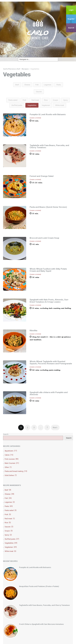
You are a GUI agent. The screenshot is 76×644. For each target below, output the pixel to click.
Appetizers (11, 451)
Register (71, 19)
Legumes (48, 85)
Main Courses (12, 463)
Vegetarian (46, 105)
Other (8, 467)
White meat (60, 105)
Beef (17, 85)
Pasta (59, 85)
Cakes (9, 455)
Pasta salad (13, 100)
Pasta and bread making (16, 471)
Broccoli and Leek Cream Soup (44, 238)
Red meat (35, 100)
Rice (46, 100)
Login (71, 10)
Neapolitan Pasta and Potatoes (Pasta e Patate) (39, 586)
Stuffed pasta (17, 105)
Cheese (27, 85)
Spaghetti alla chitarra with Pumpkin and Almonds (49, 393)
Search (71, 28)
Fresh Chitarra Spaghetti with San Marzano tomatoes (41, 624)
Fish (37, 85)
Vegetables (32, 105)
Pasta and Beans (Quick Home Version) (48, 207)
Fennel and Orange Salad (42, 176)
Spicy (65, 100)
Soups (55, 100)
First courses (12, 459)
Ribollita (33, 331)
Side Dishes (11, 475)
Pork (24, 100)
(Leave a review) (35, 118)
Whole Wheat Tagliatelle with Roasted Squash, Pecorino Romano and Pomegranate (51, 363)
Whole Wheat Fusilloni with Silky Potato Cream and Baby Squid (48, 270)
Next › (55, 428)
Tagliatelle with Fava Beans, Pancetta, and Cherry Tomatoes (49, 147)
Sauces (39, 92)
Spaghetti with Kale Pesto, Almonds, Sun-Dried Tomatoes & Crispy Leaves (49, 301)
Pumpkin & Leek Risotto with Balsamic (48, 114)
